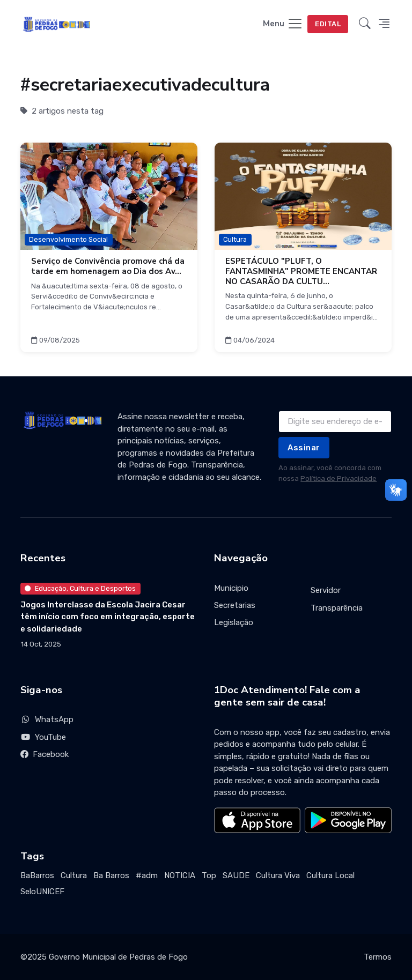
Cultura (74, 875)
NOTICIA (180, 875)
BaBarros (37, 875)
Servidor (326, 590)
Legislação (234, 622)
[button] (365, 24)
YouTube (43, 737)
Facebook (45, 754)
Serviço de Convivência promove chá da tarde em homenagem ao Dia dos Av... (108, 266)
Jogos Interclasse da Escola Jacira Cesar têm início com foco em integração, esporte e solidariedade (108, 617)
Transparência (337, 608)
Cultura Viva (278, 875)
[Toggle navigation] (283, 24)
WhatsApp (47, 719)
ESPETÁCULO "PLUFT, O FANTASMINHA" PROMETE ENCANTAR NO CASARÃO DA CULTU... (301, 271)
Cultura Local (330, 875)
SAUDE (236, 875)
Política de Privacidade (339, 478)
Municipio (231, 588)
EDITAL (328, 24)
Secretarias (235, 605)
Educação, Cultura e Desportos (80, 588)
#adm (147, 875)
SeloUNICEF (42, 892)
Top (209, 875)
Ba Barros (111, 875)
